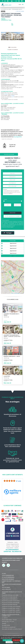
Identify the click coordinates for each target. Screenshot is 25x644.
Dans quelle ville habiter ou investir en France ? (12, 629)
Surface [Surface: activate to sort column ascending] (14, 241)
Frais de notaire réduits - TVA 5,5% (9, 620)
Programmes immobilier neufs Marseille (11, 603)
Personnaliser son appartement (9, 627)
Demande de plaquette (9, 154)
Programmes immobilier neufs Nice (10, 605)
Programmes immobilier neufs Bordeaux (11, 601)
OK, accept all (7, 640)
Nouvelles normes (6, 625)
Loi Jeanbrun (5, 618)
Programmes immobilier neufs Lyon (10, 599)
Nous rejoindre (6, 588)
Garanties (4, 623)
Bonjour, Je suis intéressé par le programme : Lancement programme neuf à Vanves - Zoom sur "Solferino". (12, 192)
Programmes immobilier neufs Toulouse (11, 608)
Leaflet (12, 293)
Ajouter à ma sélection (13, 50)
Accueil (4, 574)
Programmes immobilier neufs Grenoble (11, 610)
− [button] (3, 264)
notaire (6, 94)
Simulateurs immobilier (8, 579)
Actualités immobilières (8, 577)
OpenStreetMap (17, 293)
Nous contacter (6, 589)
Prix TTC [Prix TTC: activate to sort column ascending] (21, 241)
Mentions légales (10, 227)
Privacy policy (16, 642)
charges (13, 95)
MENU (21, 4)
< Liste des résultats (20, 11)
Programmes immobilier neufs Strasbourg (11, 612)
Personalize (9, 642)
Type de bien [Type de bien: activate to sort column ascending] (6, 241)
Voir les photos (13, 47)
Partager (8, 233)
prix (13, 97)
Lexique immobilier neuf (8, 575)
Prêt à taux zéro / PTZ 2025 (8, 622)
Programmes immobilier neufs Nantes (10, 595)
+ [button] (3, 262)
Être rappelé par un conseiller (13, 216)
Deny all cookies (18, 640)
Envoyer (13, 213)
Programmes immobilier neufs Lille (10, 597)
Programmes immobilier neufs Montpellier (11, 606)
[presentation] (13, 209)
